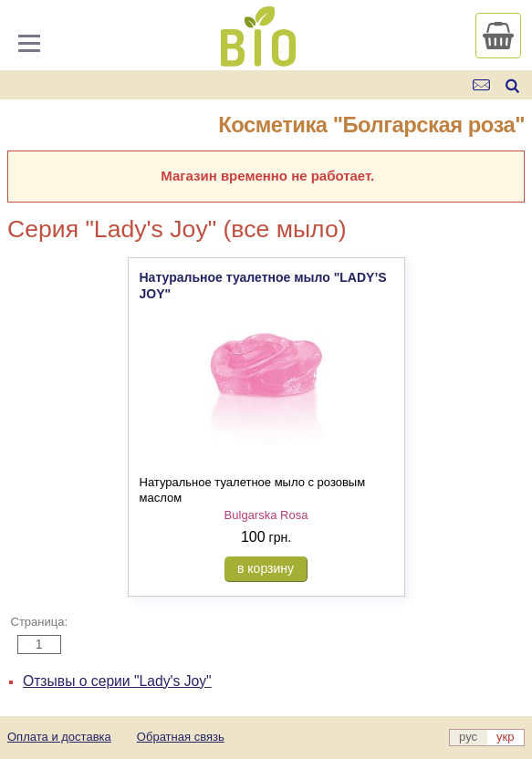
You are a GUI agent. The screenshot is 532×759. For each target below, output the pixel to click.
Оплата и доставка (59, 737)
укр (505, 737)
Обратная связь (181, 737)
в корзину (266, 568)
